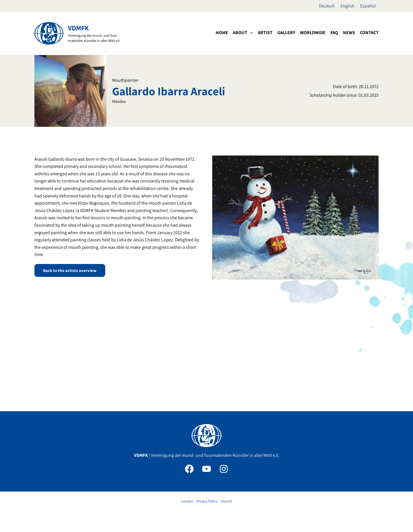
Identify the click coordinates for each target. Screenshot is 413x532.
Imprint (226, 501)
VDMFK (78, 28)
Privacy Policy (207, 501)
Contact (187, 501)
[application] (250, 33)
